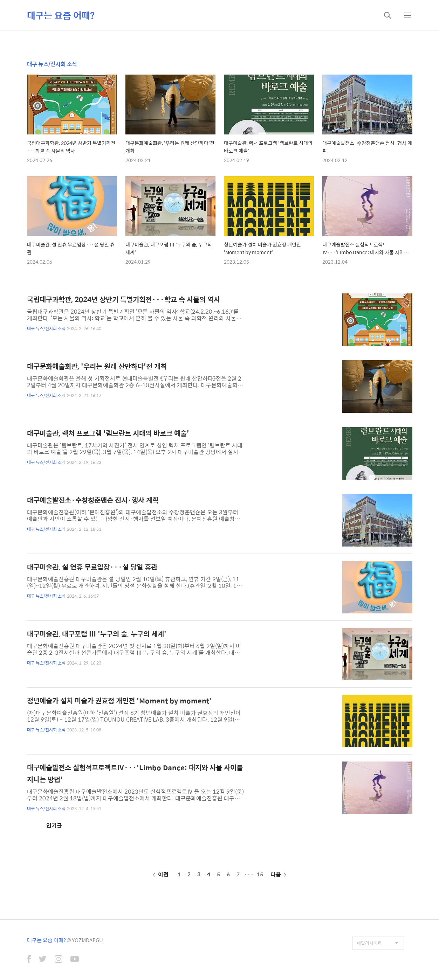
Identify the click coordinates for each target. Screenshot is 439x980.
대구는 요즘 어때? (61, 15)
